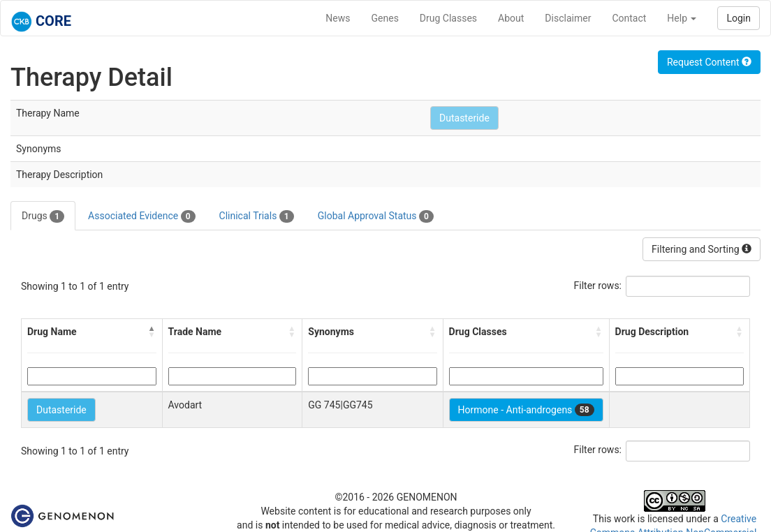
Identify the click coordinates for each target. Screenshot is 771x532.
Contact (629, 18)
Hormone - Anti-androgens (526, 410)
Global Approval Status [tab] (376, 216)
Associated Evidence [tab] (141, 216)
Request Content (709, 62)
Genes (385, 18)
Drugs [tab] (43, 216)
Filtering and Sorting (702, 249)
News (338, 18)
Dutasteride (464, 118)
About (511, 18)
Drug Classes (448, 18)
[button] (152, 332)
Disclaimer (568, 18)
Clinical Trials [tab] (257, 216)
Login (739, 18)
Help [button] (682, 18)
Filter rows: (598, 286)
